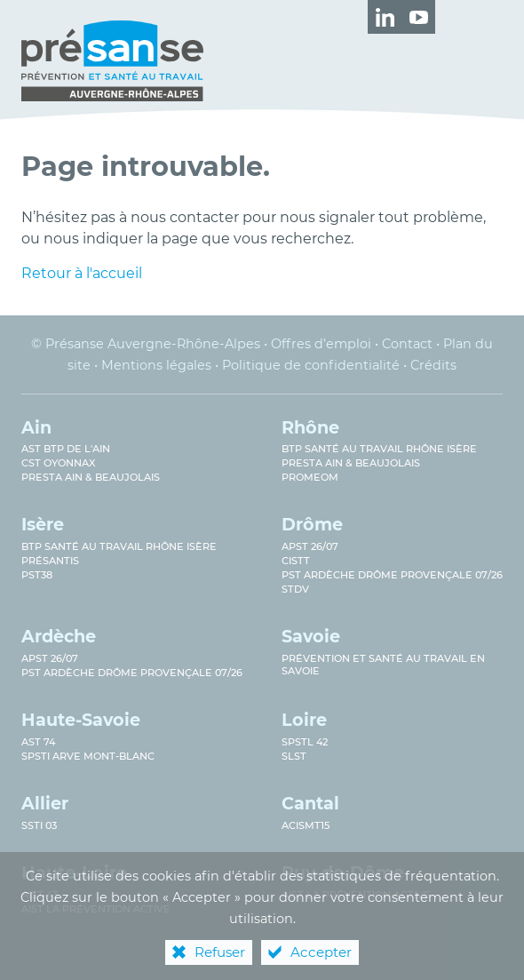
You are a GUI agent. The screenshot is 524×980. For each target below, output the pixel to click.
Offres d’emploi (321, 344)
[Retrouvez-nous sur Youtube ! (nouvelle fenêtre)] (418, 17)
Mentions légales (156, 365)
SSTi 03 (39, 825)
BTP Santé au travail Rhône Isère (379, 449)
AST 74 (38, 742)
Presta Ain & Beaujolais (91, 477)
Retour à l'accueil (82, 273)
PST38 (37, 575)
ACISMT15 (306, 825)
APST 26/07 (310, 546)
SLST (294, 756)
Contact (407, 344)
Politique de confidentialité (311, 365)
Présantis (50, 561)
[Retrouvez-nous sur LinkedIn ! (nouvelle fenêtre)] (385, 17)
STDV (295, 589)
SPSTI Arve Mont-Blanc (88, 756)
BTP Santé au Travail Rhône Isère (119, 546)
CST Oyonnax (59, 463)
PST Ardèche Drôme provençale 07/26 (392, 575)
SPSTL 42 (305, 742)
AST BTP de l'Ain (66, 449)
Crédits (433, 365)
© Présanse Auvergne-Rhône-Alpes (146, 344)
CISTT (296, 561)
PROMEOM (310, 477)
